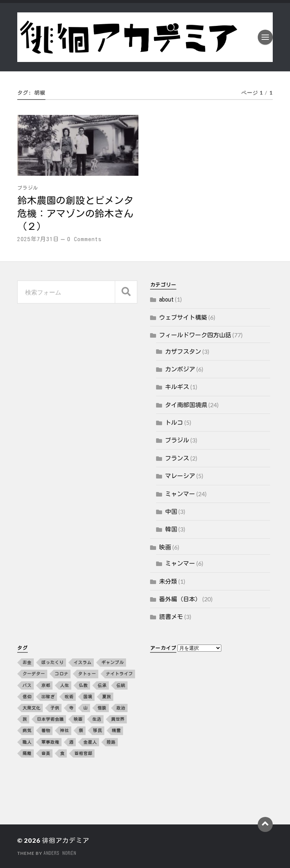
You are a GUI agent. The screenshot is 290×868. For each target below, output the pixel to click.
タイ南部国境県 (186, 405)
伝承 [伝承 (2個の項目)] (102, 685)
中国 (171, 512)
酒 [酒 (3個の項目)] (71, 742)
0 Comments (84, 239)
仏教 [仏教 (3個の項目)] (83, 685)
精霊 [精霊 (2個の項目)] (116, 730)
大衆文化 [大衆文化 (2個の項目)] (32, 708)
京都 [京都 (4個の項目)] (46, 685)
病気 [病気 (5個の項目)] (27, 730)
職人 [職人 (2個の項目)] (27, 742)
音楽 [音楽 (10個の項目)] (46, 753)
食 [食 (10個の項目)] (62, 753)
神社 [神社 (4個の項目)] (65, 730)
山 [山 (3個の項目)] (86, 708)
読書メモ (171, 617)
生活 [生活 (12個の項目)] (97, 719)
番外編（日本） (180, 599)
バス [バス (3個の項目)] (27, 685)
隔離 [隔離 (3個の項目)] (27, 753)
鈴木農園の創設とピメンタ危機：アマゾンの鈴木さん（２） (75, 213)
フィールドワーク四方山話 (195, 335)
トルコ (174, 423)
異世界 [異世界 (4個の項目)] (118, 719)
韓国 (171, 529)
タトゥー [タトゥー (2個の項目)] (87, 674)
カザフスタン (183, 352)
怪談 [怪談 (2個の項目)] (102, 708)
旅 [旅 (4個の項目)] (25, 719)
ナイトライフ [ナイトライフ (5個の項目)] (119, 674)
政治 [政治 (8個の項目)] (121, 708)
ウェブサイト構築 (183, 317)
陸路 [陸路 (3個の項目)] (111, 742)
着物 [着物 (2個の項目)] (46, 730)
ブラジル (28, 188)
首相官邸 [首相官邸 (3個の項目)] (83, 753)
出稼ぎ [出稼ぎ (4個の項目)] (48, 697)
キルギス (177, 387)
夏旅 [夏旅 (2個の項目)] (107, 697)
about (166, 299)
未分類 (168, 581)
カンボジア (180, 369)
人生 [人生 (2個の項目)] (65, 685)
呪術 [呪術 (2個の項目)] (69, 697)
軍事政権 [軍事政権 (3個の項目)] (50, 742)
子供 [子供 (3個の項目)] (55, 708)
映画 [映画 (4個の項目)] (78, 719)
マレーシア (180, 476)
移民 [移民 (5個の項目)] (98, 730)
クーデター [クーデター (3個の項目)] (34, 674)
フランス (177, 458)
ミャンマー (180, 494)
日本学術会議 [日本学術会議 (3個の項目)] (50, 719)
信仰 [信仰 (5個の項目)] (27, 697)
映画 (165, 547)
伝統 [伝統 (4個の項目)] (121, 685)
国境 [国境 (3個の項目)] (88, 697)
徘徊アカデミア (66, 840)
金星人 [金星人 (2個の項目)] (90, 742)
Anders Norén (60, 853)
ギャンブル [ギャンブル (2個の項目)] (113, 662)
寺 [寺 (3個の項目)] (71, 708)
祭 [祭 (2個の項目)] (81, 730)
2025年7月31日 (38, 239)
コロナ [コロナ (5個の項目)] (62, 674)
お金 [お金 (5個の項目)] (27, 662)
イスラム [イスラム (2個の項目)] (83, 662)
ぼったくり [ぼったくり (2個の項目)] (53, 662)
